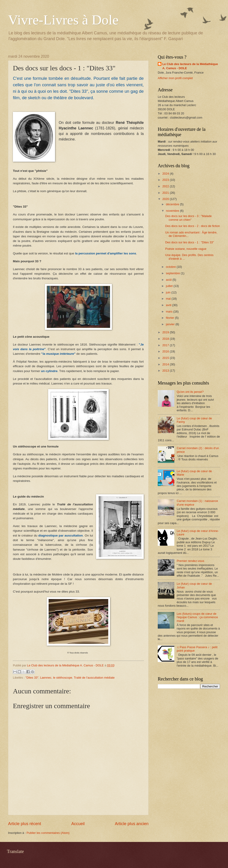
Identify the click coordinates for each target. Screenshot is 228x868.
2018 (166, 339)
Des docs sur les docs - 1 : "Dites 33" (190, 242)
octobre (171, 267)
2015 (166, 358)
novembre (173, 211)
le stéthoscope (63, 678)
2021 (166, 193)
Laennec (46, 678)
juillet (170, 286)
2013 (166, 371)
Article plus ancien (132, 824)
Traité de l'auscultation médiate (94, 678)
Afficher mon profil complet (175, 78)
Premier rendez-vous (190, 561)
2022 (166, 186)
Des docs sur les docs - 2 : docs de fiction (193, 226)
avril (169, 305)
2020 (166, 199)
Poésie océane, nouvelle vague (186, 249)
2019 (166, 332)
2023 (166, 180)
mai (169, 299)
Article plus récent (25, 824)
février (170, 318)
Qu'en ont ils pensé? (190, 392)
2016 (166, 351)
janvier (171, 324)
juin (169, 292)
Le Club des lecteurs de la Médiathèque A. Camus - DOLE (190, 66)
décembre (173, 204)
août (169, 280)
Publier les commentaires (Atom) (48, 833)
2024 (166, 174)
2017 (166, 345)
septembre (173, 273)
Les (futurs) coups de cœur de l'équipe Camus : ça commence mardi (197, 617)
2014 (166, 364)
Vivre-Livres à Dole (63, 20)
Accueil (78, 824)
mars (170, 312)
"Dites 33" (32, 678)
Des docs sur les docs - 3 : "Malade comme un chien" (188, 218)
